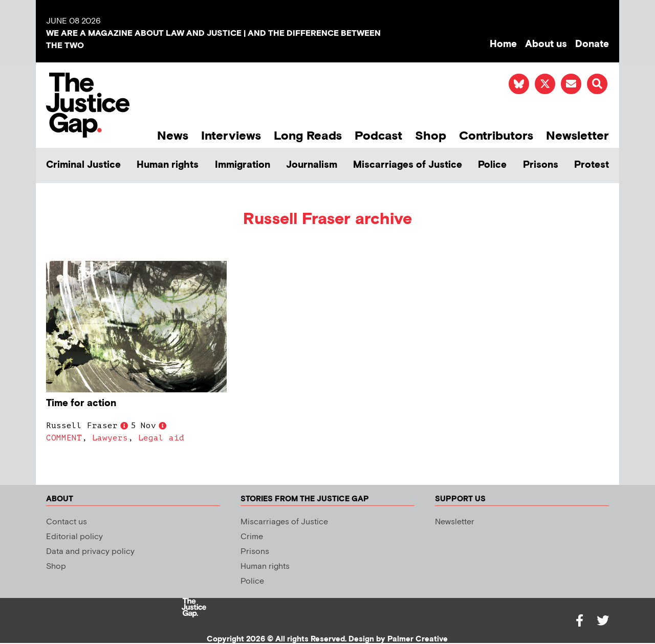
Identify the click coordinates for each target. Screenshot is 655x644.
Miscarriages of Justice (408, 165)
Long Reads (308, 136)
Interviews (231, 136)
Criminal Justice (83, 165)
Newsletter (577, 136)
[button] (597, 84)
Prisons (541, 165)
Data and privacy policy (90, 552)
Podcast (378, 136)
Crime (252, 537)
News (173, 136)
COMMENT (64, 438)
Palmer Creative (418, 639)
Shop (431, 136)
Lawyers (110, 438)
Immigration (243, 165)
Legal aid (161, 438)
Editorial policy (74, 537)
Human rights (168, 165)
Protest (592, 165)
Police (492, 165)
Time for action (81, 403)
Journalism (312, 165)
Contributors (496, 136)
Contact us (67, 522)
